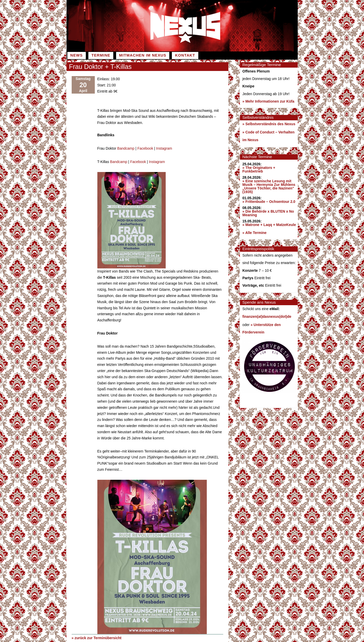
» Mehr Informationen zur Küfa (268, 101)
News (77, 55)
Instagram (164, 148)
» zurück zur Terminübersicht (97, 637)
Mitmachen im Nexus (143, 55)
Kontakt (185, 55)
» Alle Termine (255, 233)
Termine (101, 55)
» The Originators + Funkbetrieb (259, 169)
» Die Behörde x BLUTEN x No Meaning (268, 213)
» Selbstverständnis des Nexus (269, 124)
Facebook (145, 148)
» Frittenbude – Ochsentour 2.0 (269, 202)
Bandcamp (126, 148)
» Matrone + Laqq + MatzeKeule (269, 225)
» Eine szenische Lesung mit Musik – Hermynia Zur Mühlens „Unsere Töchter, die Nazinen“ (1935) (269, 186)
